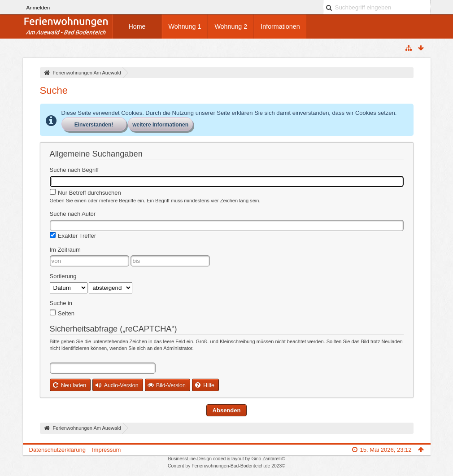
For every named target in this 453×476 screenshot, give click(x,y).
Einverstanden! (94, 125)
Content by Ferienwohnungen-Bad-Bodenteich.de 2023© (226, 466)
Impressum (106, 450)
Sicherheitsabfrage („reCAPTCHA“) (113, 329)
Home (137, 26)
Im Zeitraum (65, 250)
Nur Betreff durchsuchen (85, 192)
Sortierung (63, 276)
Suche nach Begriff (74, 170)
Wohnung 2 (231, 26)
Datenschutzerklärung (57, 450)
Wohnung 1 (185, 26)
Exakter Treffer (73, 236)
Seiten (62, 313)
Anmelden (38, 7)
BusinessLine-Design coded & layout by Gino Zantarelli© (226, 459)
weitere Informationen (160, 125)
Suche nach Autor (73, 214)
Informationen (280, 26)
